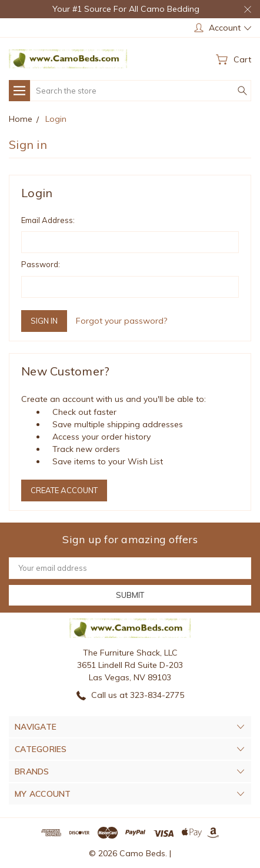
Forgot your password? (121, 321)
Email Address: (48, 220)
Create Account (64, 490)
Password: (41, 264)
